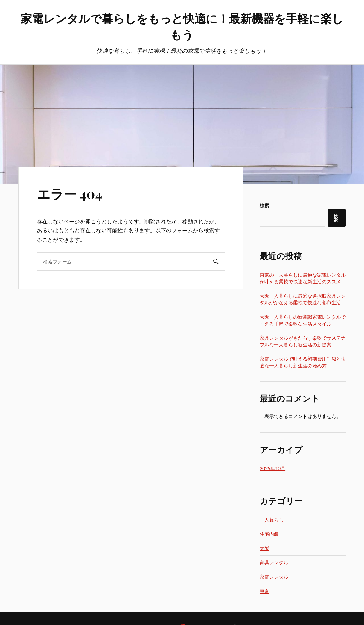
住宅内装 (269, 534)
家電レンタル (274, 577)
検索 (264, 205)
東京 (264, 591)
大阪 (264, 548)
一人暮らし (272, 520)
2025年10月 (272, 468)
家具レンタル (274, 562)
